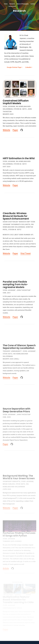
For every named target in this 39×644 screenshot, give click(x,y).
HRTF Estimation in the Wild (19, 160)
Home (6, 4)
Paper (15, 130)
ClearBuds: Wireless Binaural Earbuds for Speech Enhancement (16, 217)
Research (12, 4)
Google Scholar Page (15, 67)
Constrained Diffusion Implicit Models (16, 102)
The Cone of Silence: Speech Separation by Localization (19, 349)
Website (6, 130)
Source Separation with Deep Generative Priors (17, 413)
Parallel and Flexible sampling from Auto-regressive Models (15, 286)
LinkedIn (27, 67)
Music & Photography (23, 4)
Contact (33, 4)
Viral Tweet (26, 255)
